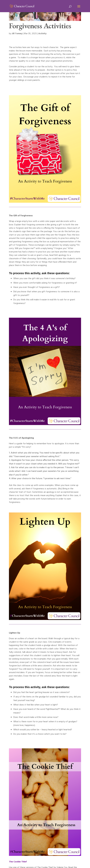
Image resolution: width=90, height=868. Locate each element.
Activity (42, 34)
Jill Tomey (17, 34)
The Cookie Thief (18, 862)
